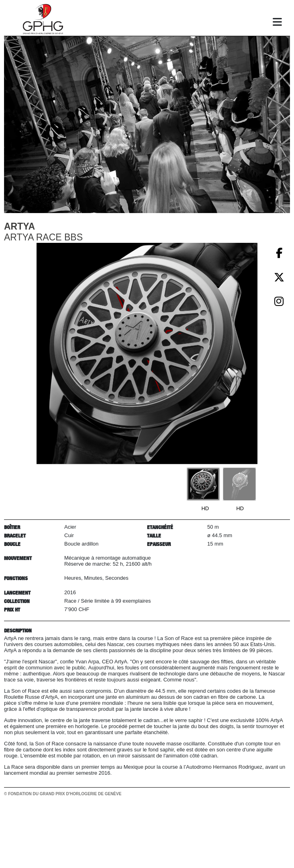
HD (205, 508)
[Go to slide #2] (239, 484)
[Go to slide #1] (203, 484)
